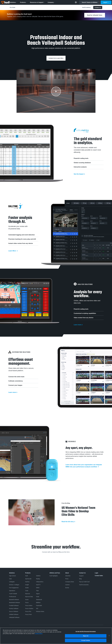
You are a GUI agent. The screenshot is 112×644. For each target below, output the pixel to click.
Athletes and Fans (55, 573)
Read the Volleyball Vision (95, 15)
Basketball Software (15, 603)
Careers (67, 585)
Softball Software (14, 614)
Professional (12, 597)
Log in (106, 2)
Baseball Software (14, 600)
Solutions (14, 2)
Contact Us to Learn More (56, 58)
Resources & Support (38, 2)
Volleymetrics (40, 582)
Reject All (86, 636)
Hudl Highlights (54, 576)
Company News (70, 582)
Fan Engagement (14, 588)
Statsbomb (39, 600)
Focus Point (28, 614)
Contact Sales (99, 576)
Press (67, 579)
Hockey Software (14, 608)
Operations (12, 591)
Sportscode (28, 579)
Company (51, 2)
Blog (80, 579)
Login (96, 573)
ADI (37, 608)
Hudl (26, 576)
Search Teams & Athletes (90, 2)
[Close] (109, 636)
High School (12, 576)
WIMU (38, 588)
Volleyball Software (14, 617)
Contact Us (98, 7)
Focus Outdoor (29, 608)
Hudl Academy (86, 7)
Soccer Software (14, 611)
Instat (38, 597)
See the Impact (79, 174)
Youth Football (13, 594)
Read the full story (68, 522)
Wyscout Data (29, 597)
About (67, 573)
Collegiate (12, 582)
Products (24, 2)
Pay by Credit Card (84, 582)
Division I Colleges (14, 585)
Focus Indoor (29, 606)
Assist (27, 600)
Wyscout (28, 594)
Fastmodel (39, 606)
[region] (56, 636)
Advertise (68, 576)
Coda (27, 591)
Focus (27, 603)
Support (81, 576)
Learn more (78, 325)
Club (10, 579)
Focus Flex (28, 611)
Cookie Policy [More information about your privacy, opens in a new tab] (39, 634)
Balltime (38, 603)
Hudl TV (38, 585)
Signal (38, 594)
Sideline (38, 576)
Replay (38, 579)
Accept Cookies (86, 640)
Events (67, 588)
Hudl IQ (27, 582)
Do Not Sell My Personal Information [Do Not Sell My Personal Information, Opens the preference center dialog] (86, 631)
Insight (27, 585)
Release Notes (40, 611)
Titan (37, 591)
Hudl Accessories (84, 585)
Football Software (14, 606)
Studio (27, 588)
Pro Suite (12, 7)
